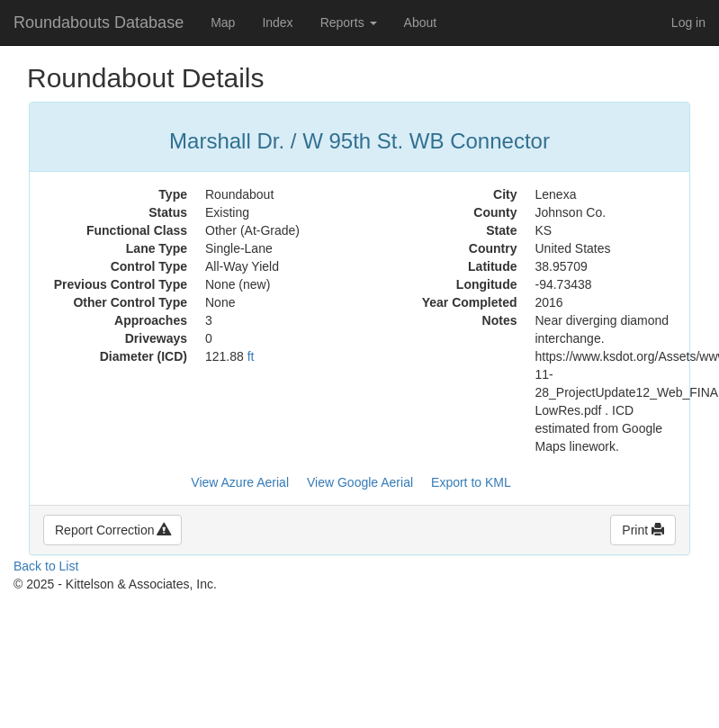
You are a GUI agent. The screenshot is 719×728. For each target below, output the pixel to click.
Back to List (46, 566)
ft (251, 356)
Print (643, 530)
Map (223, 22)
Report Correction (112, 530)
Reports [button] (349, 22)
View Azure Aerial (240, 482)
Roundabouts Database (99, 22)
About (421, 22)
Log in (688, 22)
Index (277, 22)
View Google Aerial (360, 482)
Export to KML (471, 482)
